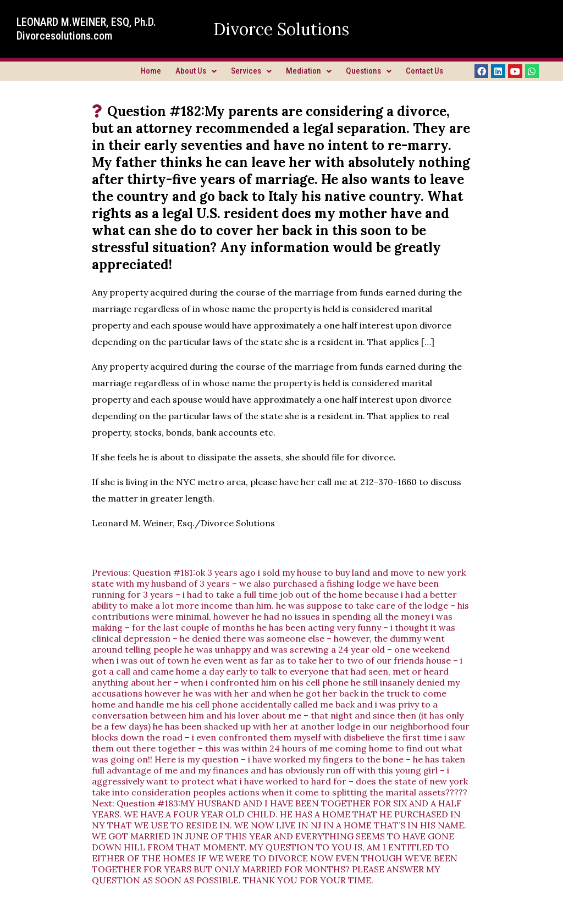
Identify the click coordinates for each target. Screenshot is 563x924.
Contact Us (424, 71)
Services (251, 71)
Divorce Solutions (281, 29)
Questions (369, 71)
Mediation (309, 71)
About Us (196, 71)
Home (151, 71)
